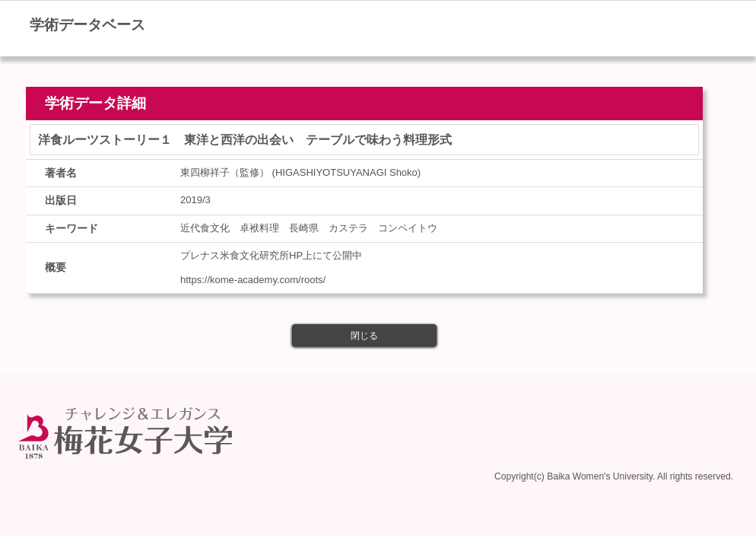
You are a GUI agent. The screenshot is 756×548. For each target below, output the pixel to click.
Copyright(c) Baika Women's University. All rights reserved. (614, 476)
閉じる (364, 336)
